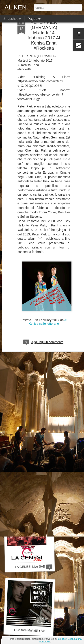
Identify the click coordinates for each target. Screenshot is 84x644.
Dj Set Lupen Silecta (28, 383)
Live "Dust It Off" (30, 447)
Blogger (62, 639)
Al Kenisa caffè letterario (48, 296)
